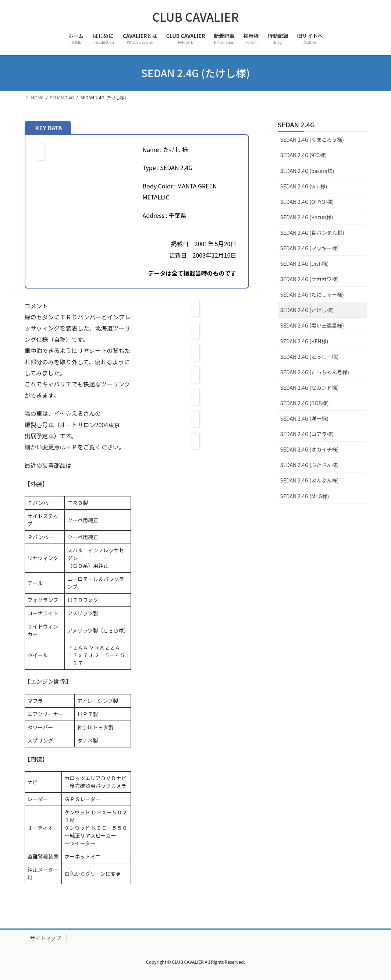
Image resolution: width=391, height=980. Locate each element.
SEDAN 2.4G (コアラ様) (307, 434)
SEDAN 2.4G (296, 124)
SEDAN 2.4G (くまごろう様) (312, 139)
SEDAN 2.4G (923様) (304, 155)
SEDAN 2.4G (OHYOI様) (307, 202)
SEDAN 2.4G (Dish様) (305, 263)
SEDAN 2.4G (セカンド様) (310, 388)
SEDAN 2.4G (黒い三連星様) (312, 325)
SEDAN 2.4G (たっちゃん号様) (315, 372)
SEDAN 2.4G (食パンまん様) (312, 233)
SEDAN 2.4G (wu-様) (304, 186)
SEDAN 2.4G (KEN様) (304, 341)
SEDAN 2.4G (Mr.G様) (305, 496)
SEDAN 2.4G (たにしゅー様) (312, 294)
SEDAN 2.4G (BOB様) (305, 403)
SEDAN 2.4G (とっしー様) (310, 357)
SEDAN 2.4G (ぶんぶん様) (310, 480)
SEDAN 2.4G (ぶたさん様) (310, 465)
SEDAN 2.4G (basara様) (307, 171)
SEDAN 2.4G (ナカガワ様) (310, 279)
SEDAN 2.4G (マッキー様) (310, 248)
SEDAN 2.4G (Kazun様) (307, 217)
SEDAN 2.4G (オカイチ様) (310, 449)
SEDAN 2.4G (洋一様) (304, 418)
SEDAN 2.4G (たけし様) (307, 310)
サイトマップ (46, 938)
